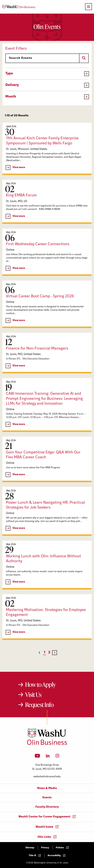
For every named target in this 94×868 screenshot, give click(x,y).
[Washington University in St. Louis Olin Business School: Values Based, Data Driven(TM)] (47, 744)
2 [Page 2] (49, 653)
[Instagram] (57, 757)
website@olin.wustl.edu (47, 777)
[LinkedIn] (48, 757)
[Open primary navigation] (88, 7)
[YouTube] (37, 757)
